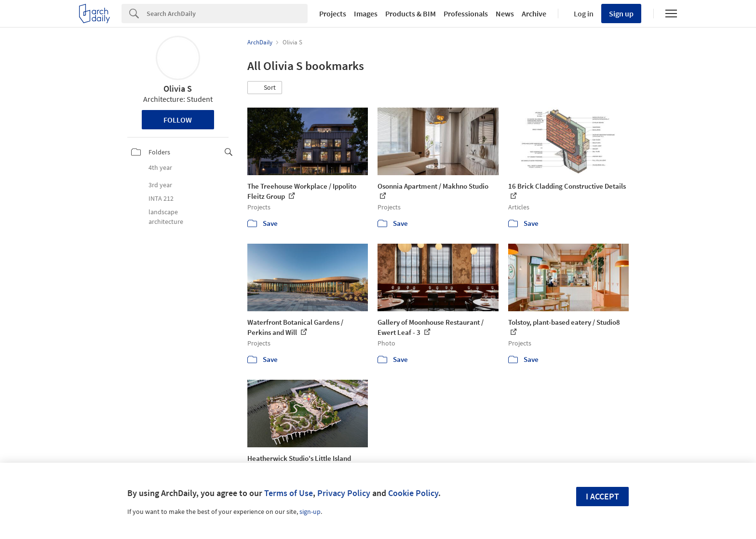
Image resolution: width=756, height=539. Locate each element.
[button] (265, 88)
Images (366, 14)
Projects (333, 14)
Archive (534, 14)
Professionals (466, 14)
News (505, 14)
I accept (602, 496)
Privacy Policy (344, 493)
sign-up (310, 511)
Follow (178, 120)
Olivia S (178, 89)
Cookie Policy (413, 493)
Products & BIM (411, 14)
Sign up (621, 14)
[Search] (227, 14)
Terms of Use (289, 493)
